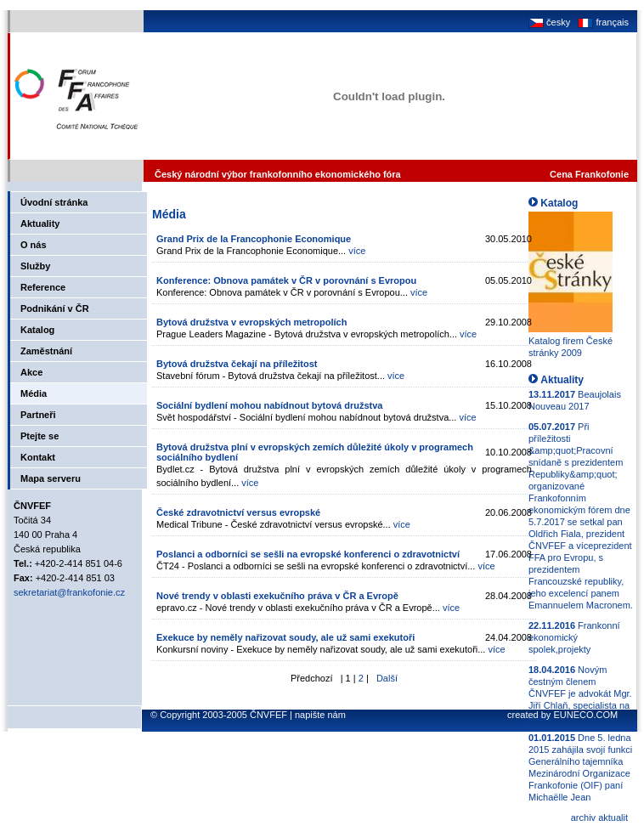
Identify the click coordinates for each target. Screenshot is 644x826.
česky (549, 22)
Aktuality (40, 223)
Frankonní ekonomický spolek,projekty (574, 637)
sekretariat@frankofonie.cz (69, 592)
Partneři (38, 415)
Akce (31, 372)
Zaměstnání (46, 351)
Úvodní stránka (54, 202)
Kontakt (38, 457)
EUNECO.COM (585, 715)
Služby (35, 266)
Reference (43, 287)
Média (34, 393)
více (357, 251)
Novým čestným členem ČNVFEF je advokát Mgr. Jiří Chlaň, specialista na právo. (580, 693)
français (602, 22)
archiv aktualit (599, 818)
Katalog (37, 330)
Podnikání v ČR (55, 308)
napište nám (320, 715)
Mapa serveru (51, 478)
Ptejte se (40, 436)
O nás (34, 245)
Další (387, 678)
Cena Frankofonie (589, 174)
